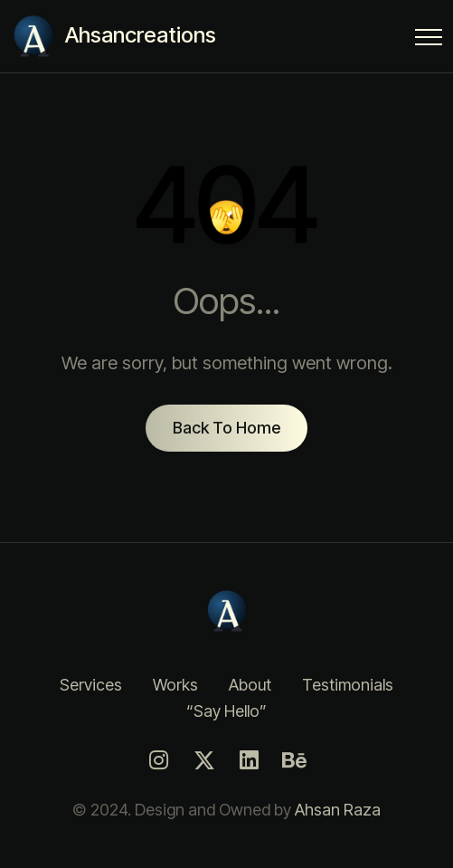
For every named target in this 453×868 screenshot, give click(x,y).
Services (91, 685)
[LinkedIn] (250, 761)
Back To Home (226, 428)
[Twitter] (204, 761)
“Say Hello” (226, 711)
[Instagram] (159, 761)
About (250, 685)
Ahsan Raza (338, 810)
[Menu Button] (429, 40)
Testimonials (348, 685)
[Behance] (295, 761)
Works (175, 685)
